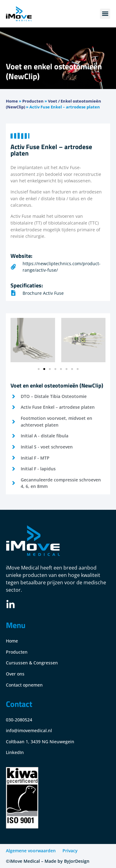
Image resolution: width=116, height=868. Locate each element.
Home (12, 101)
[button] (105, 14)
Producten (33, 101)
